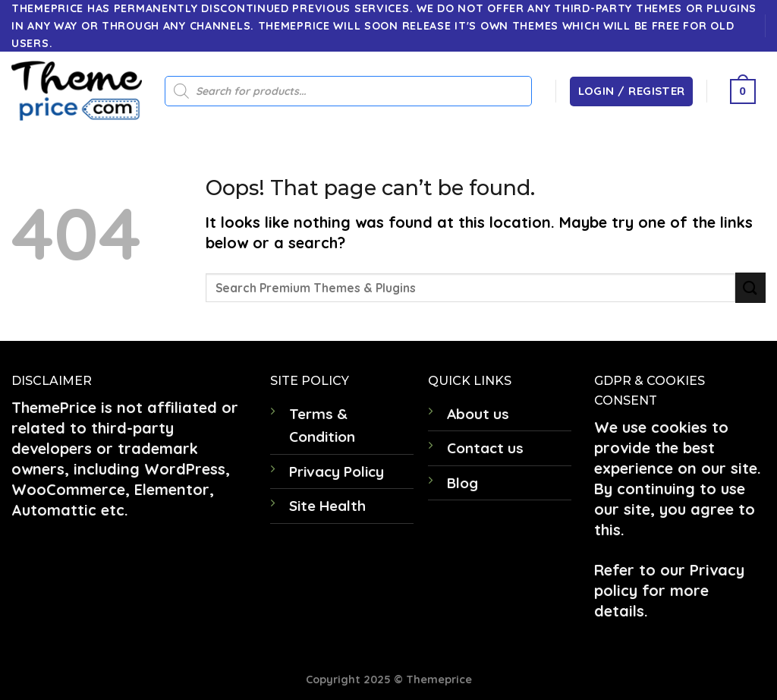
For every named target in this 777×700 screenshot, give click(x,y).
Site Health (327, 506)
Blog (462, 483)
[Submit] (750, 287)
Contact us (485, 448)
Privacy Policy (337, 471)
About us (478, 414)
